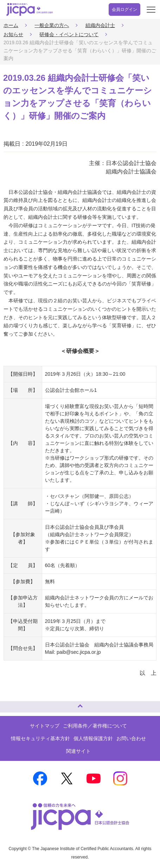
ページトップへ (12, 704)
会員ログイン (124, 9)
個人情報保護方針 (93, 738)
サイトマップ (45, 726)
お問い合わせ (131, 738)
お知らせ (13, 34)
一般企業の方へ (52, 25)
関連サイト (78, 751)
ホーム (11, 25)
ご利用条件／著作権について (95, 726)
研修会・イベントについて (69, 34)
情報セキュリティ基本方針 (40, 738)
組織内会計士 (100, 25)
